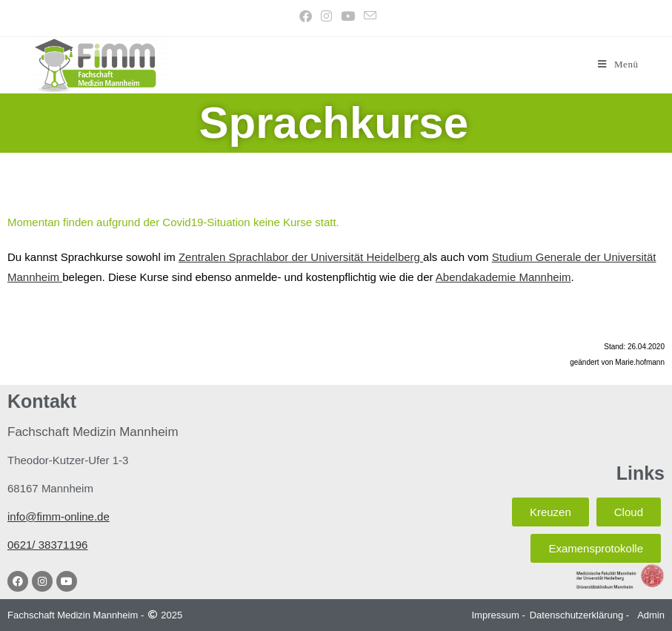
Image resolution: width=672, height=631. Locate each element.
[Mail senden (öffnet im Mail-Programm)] (368, 16)
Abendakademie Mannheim (503, 277)
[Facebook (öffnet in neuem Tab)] (306, 17)
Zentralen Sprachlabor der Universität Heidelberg (301, 257)
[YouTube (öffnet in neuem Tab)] (348, 17)
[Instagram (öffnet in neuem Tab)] (326, 17)
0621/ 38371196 (47, 545)
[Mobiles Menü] (618, 64)
